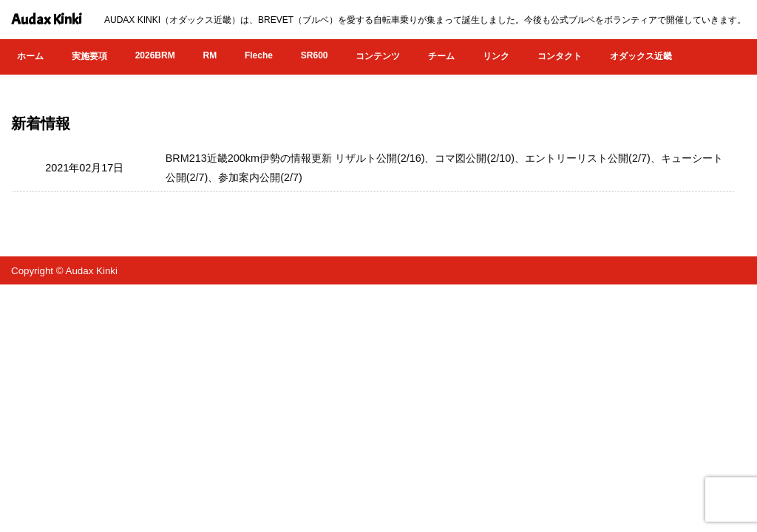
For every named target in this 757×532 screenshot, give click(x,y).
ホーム (30, 56)
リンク (496, 56)
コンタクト (560, 56)
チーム (441, 56)
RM (210, 55)
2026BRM (155, 55)
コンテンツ (378, 56)
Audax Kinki (47, 20)
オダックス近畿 (641, 56)
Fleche (259, 55)
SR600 (315, 55)
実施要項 (89, 56)
